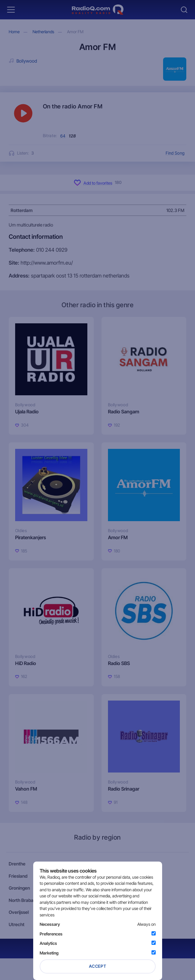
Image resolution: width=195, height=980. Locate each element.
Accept (98, 966)
